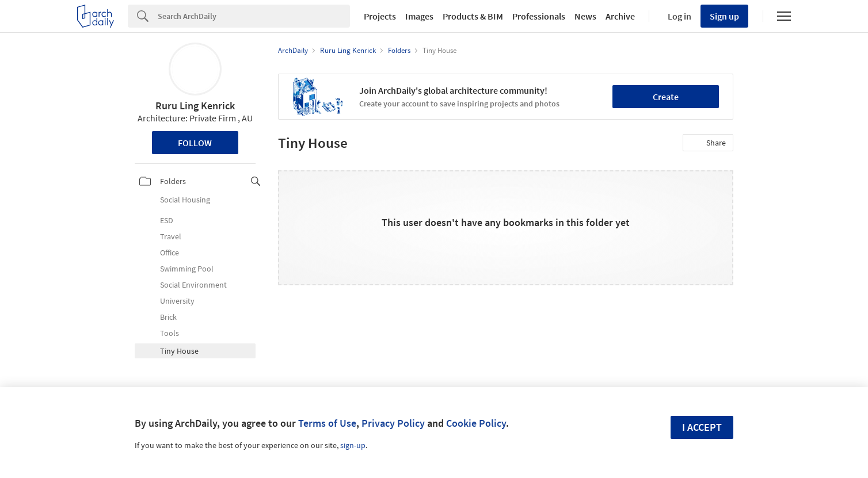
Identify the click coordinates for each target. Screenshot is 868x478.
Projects (380, 16)
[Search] (254, 16)
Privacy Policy (393, 423)
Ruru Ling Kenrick (195, 106)
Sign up (724, 16)
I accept (702, 427)
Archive (620, 16)
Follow (195, 143)
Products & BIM (473, 16)
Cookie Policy (476, 423)
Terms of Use (327, 423)
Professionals (539, 16)
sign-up (353, 445)
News (585, 16)
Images (419, 16)
